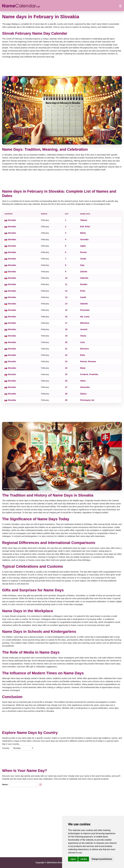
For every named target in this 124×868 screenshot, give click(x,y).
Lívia (82, 342)
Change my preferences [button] (102, 859)
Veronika (84, 239)
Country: (6, 748)
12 (66, 291)
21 (66, 349)
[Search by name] (40, 784)
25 (66, 374)
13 (66, 297)
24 (66, 368)
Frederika (94, 374)
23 (66, 361)
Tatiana (84, 220)
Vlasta (83, 336)
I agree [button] (73, 859)
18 (66, 329)
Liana (87, 317)
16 (66, 317)
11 (66, 284)
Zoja (82, 265)
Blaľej (83, 233)
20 (66, 342)
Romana (92, 361)
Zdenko (84, 272)
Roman (84, 361)
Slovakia (12, 220)
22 (66, 355)
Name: (5, 784)
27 (66, 387)
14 (66, 304)
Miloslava (85, 323)
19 (66, 336)
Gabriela (84, 278)
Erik (82, 226)
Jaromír (84, 329)
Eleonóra (84, 349)
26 (66, 381)
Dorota (83, 252)
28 (66, 394)
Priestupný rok (87, 400)
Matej (83, 368)
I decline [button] (84, 859)
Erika (88, 226)
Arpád (83, 297)
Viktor (83, 381)
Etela (83, 355)
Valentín (84, 304)
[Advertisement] (62, 67)
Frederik (84, 374)
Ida (82, 317)
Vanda (83, 259)
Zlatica (83, 394)
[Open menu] (120, 6)
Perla (83, 291)
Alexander (85, 387)
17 (66, 323)
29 (66, 400)
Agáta (83, 246)
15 (66, 310)
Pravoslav (85, 310)
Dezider (84, 284)
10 (66, 278)
